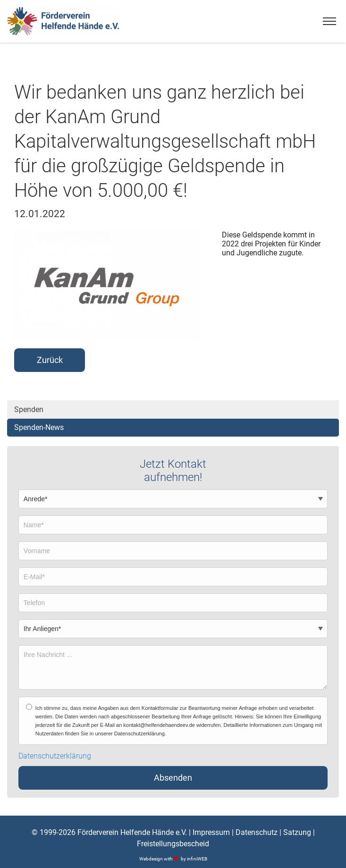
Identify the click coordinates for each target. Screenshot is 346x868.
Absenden (173, 778)
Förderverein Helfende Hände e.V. (132, 832)
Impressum (211, 832)
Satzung (297, 832)
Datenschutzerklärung (55, 756)
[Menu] (329, 21)
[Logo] (63, 21)
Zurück (50, 360)
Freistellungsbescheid (173, 844)
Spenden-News (39, 427)
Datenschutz (257, 832)
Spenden (29, 409)
